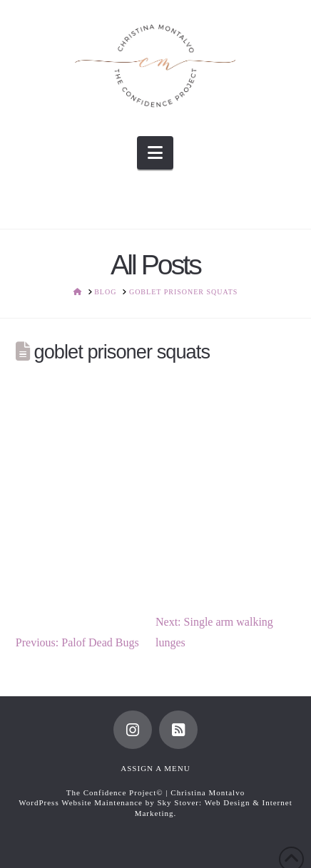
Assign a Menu (155, 768)
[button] (155, 153)
